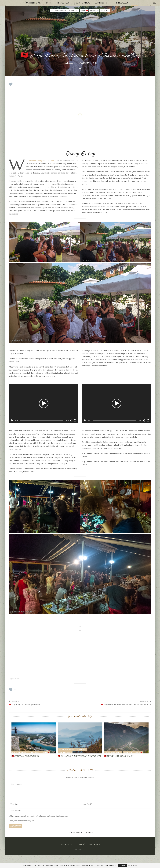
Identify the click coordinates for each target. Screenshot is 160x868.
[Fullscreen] (75, 420)
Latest (49, 3)
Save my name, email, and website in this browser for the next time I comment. (39, 816)
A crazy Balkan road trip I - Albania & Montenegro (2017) (59, 11)
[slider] (42, 420)
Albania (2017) (74, 11)
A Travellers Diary (32, 3)
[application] (44, 403)
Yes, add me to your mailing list (21, 821)
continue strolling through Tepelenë (42, 161)
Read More (133, 865)
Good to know (82, 3)
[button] (44, 403)
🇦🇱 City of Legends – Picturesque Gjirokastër (25, 705)
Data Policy (95, 844)
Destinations (94, 11)
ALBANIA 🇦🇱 (84, 11)
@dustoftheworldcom (84, 832)
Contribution (102, 3)
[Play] (12, 420)
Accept (122, 865)
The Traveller (121, 3)
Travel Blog (63, 3)
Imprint (82, 844)
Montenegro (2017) (65, 752)
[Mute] (71, 420)
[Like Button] (11, 84)
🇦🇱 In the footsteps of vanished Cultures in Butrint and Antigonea (126, 705)
